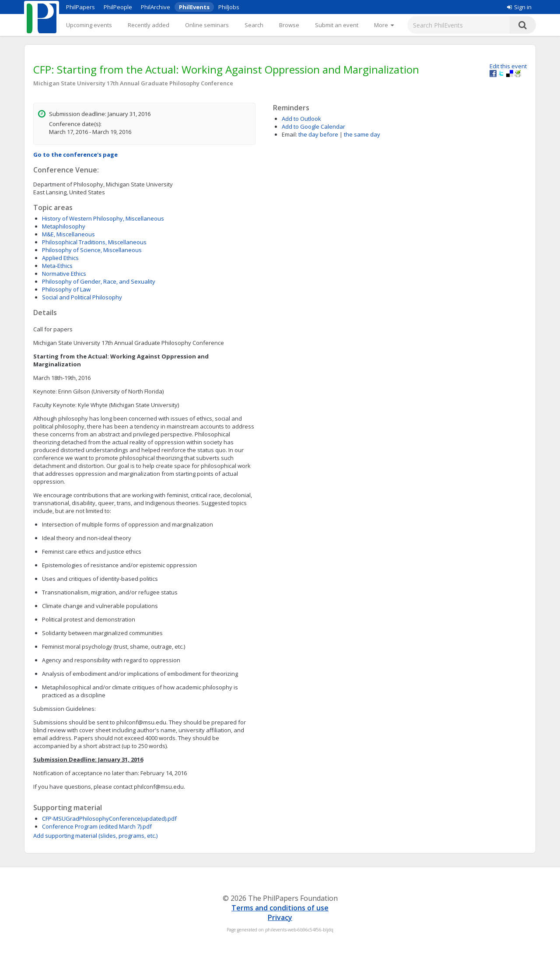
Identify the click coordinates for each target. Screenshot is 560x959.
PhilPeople (118, 7)
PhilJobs (229, 7)
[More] (384, 25)
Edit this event (508, 66)
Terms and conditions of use (280, 908)
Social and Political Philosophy (82, 297)
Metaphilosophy (64, 226)
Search (254, 25)
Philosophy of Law (66, 289)
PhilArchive (156, 7)
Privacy (280, 917)
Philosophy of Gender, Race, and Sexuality (99, 281)
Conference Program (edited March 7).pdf (97, 826)
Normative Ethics (64, 274)
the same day (362, 134)
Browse (289, 25)
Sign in (519, 7)
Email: (289, 134)
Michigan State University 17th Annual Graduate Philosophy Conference (133, 83)
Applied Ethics (60, 258)
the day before (318, 134)
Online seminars (207, 25)
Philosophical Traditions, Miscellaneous (94, 242)
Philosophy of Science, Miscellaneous (92, 250)
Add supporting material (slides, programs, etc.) (95, 836)
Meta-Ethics (57, 266)
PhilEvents (194, 7)
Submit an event (337, 25)
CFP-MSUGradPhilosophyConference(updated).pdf (109, 818)
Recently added (149, 25)
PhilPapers (80, 7)
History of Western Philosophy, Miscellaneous (103, 218)
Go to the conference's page (75, 155)
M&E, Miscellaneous (68, 234)
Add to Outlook (301, 119)
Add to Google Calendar (313, 126)
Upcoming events (89, 25)
